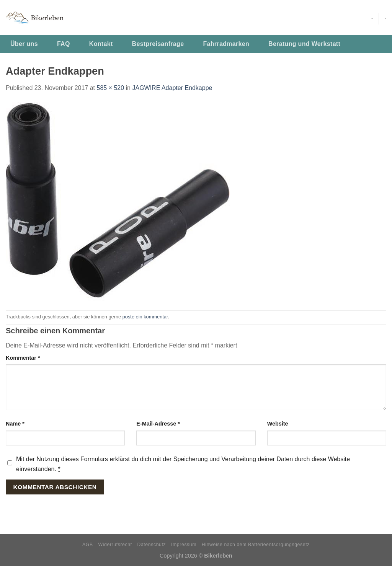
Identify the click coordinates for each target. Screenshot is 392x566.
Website (278, 424)
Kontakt (101, 44)
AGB (88, 545)
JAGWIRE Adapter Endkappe (172, 88)
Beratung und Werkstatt (304, 44)
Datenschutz (152, 545)
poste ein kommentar (145, 317)
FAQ (64, 44)
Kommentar (23, 358)
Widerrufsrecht (115, 545)
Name (15, 424)
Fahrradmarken (226, 44)
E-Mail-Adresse (158, 424)
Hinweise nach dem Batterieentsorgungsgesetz (256, 545)
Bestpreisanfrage (158, 44)
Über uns (24, 44)
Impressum (184, 545)
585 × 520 (110, 88)
